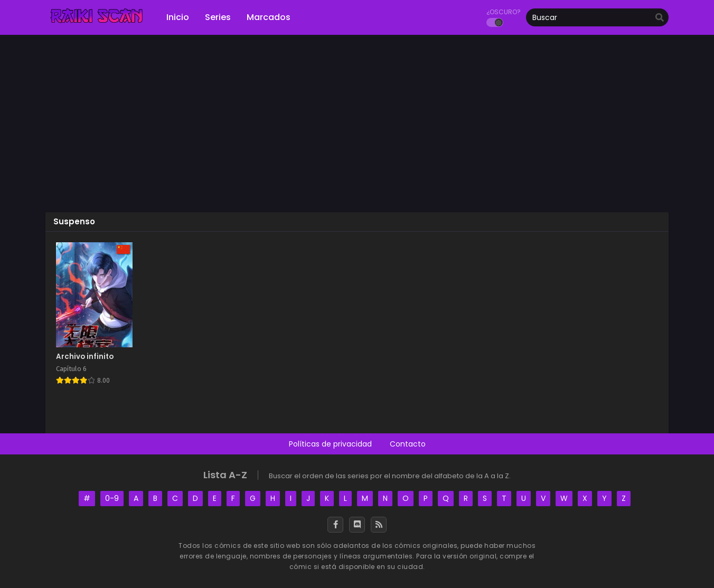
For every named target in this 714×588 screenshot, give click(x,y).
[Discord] (357, 525)
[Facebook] (335, 525)
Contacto (408, 444)
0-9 (112, 498)
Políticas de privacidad (330, 444)
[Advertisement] (357, 127)
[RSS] (379, 525)
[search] (660, 18)
